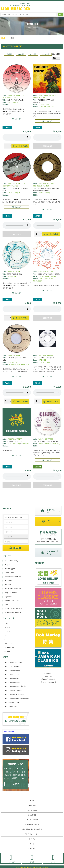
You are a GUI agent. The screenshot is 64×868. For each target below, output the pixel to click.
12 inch (7, 631)
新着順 (9, 54)
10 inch (7, 628)
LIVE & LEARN (45, 362)
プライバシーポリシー (32, 834)
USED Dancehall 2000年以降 (15, 686)
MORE (16, 784)
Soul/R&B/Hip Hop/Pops (13, 609)
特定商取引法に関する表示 (32, 829)
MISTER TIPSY (13, 276)
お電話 (32, 858)
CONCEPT (32, 805)
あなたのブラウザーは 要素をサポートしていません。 (17, 137)
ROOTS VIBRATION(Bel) (47, 276)
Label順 (33, 54)
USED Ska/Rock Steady (13, 662)
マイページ (32, 849)
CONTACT (32, 815)
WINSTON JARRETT (15, 272)
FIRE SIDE (42, 360)
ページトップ (11, 858)
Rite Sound (25, 444)
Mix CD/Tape (9, 644)
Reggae (7, 565)
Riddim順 (46, 54)
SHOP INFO (32, 810)
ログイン (32, 839)
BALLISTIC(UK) (13, 102)
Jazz (6, 605)
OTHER (7, 651)
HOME (3, 38)
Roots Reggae (10, 569)
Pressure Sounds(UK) (53, 444)
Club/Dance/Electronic (13, 613)
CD (6, 639)
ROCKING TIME (15, 365)
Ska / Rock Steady (11, 561)
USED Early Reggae (12, 666)
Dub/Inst (8, 585)
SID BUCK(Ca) (44, 105)
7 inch (7, 624)
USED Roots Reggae (12, 670)
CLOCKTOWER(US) (45, 193)
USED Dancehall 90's (12, 682)
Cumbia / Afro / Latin (12, 601)
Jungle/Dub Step (11, 593)
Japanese (8, 597)
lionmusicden (9, 731)
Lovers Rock (9, 573)
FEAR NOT (25, 365)
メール (53, 858)
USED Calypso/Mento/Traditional (17, 698)
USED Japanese (11, 706)
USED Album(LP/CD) (12, 702)
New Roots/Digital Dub (13, 589)
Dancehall (8, 581)
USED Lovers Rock (12, 674)
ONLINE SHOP (32, 820)
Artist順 (21, 54)
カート (32, 844)
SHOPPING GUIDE (32, 825)
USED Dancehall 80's (12, 678)
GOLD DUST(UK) (14, 444)
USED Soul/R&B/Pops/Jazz (15, 694)
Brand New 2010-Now (13, 577)
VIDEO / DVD (10, 648)
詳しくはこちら (17, 119)
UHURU (41, 444)
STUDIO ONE (13, 362)
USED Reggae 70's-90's (13, 690)
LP (6, 636)
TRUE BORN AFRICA (47, 107)
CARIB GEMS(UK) (14, 193)
